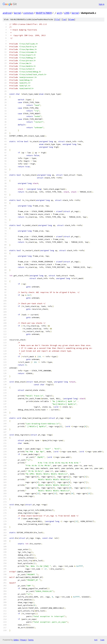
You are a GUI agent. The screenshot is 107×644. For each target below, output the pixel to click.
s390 (67, 13)
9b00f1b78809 (44, 13)
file (57, 19)
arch (59, 13)
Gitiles (16, 640)
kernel (17, 13)
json (102, 640)
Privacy (23, 640)
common (28, 13)
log (64, 19)
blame (72, 19)
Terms (31, 640)
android (7, 13)
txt (96, 640)
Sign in (102, 4)
